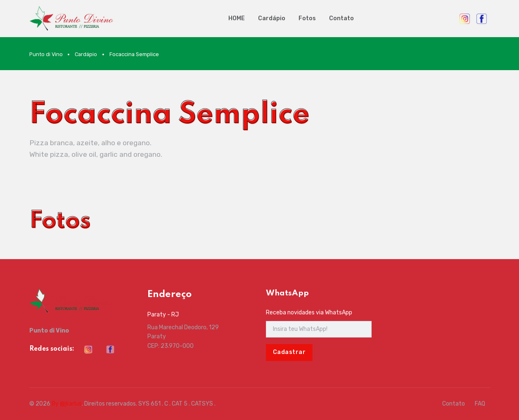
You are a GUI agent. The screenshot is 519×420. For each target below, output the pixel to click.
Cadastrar (289, 352)
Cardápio (272, 18)
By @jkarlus (67, 404)
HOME (237, 18)
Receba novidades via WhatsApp (309, 313)
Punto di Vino (46, 54)
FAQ (480, 404)
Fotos (307, 18)
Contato (341, 18)
